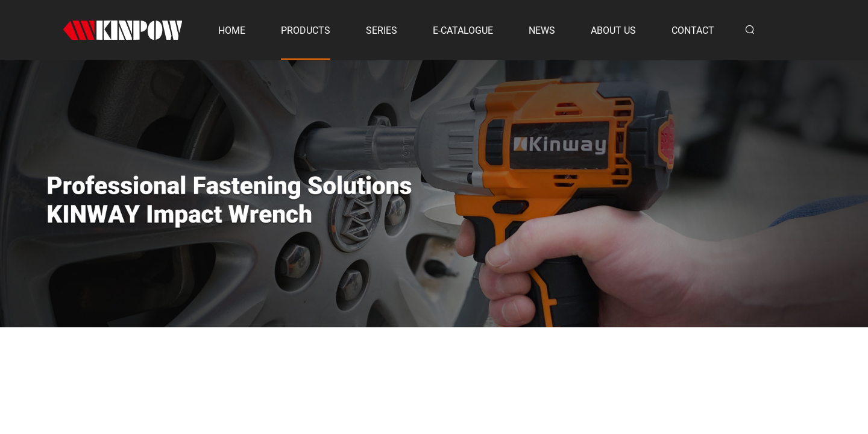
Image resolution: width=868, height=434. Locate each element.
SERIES (382, 30)
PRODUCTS (306, 30)
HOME (232, 30)
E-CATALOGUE (463, 30)
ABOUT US (613, 30)
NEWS (542, 30)
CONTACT (693, 30)
